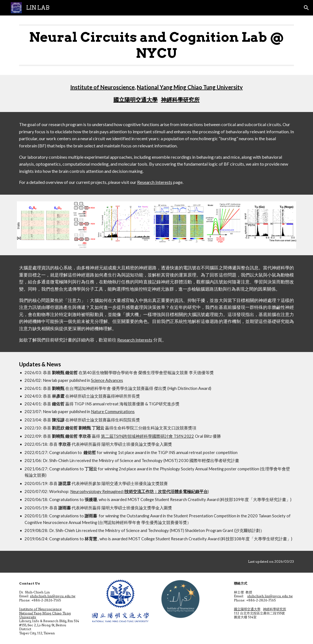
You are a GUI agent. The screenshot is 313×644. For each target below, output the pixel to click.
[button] (306, 8)
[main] (156, 45)
